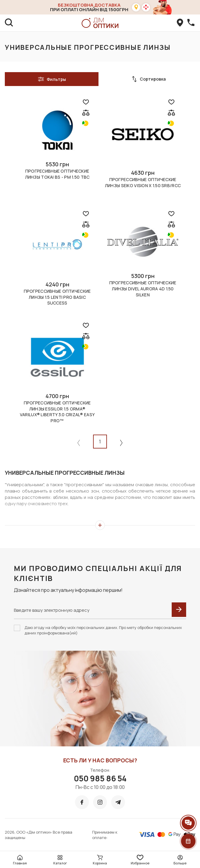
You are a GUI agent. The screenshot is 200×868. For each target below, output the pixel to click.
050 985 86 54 (100, 778)
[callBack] (191, 23)
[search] (9, 23)
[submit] (179, 610)
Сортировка (148, 79)
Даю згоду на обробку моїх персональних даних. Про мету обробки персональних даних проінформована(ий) (103, 630)
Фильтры (52, 79)
